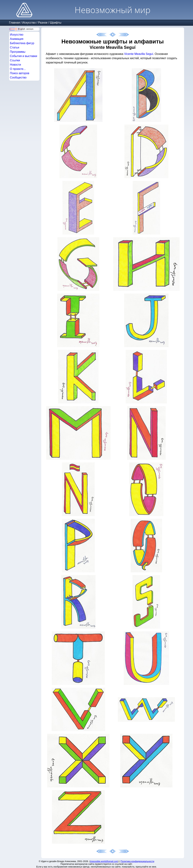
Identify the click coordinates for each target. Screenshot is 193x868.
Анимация (17, 39)
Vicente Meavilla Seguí (139, 54)
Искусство (29, 23)
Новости (16, 65)
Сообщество (18, 77)
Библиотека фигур (22, 43)
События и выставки (24, 56)
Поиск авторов (20, 73)
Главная (15, 23)
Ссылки (15, 60)
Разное (43, 23)
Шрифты (56, 23)
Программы (18, 52)
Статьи (15, 47)
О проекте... (18, 69)
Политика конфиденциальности (137, 861)
